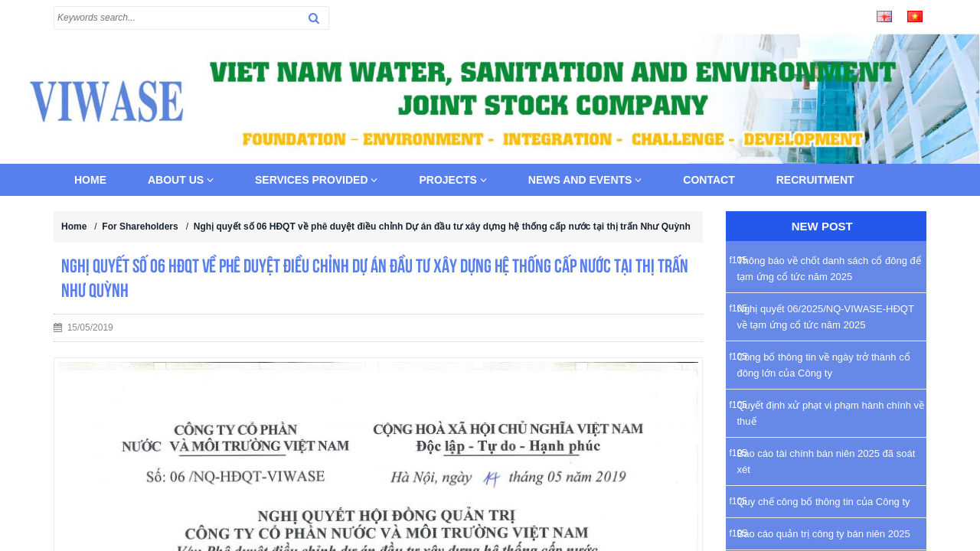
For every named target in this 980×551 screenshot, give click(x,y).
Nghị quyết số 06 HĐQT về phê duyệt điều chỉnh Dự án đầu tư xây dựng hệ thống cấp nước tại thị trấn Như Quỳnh (442, 227)
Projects (452, 180)
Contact (709, 180)
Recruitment (815, 180)
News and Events (585, 180)
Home (90, 180)
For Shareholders (140, 227)
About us (181, 180)
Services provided (316, 180)
